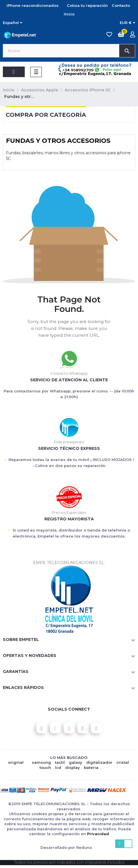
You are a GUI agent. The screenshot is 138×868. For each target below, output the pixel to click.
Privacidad (98, 834)
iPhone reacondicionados (33, 5)
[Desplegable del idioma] (13, 23)
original (16, 762)
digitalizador (99, 762)
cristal (123, 762)
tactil (60, 762)
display (73, 767)
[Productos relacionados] (127, 23)
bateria (91, 767)
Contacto (121, 5)
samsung (41, 762)
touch (45, 767)
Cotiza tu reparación (87, 5)
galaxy (76, 762)
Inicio (69, 14)
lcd (58, 767)
